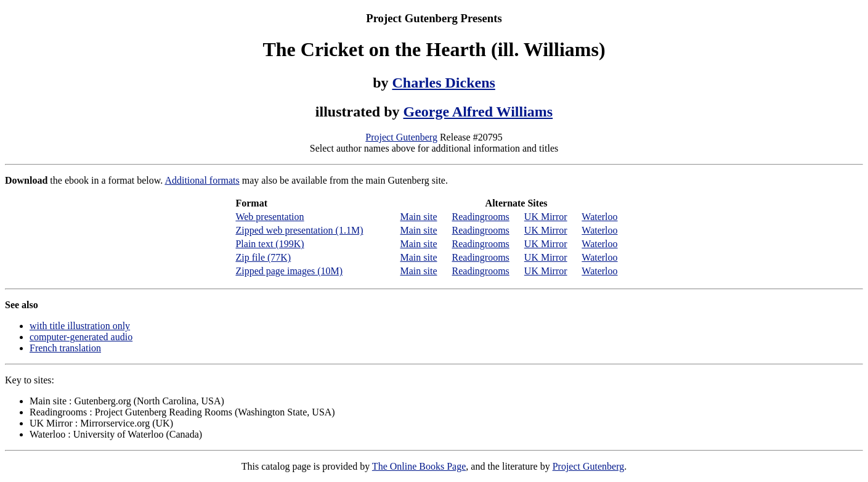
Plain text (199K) (270, 244)
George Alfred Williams (478, 112)
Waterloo (599, 217)
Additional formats (202, 180)
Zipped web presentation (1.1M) (299, 230)
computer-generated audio (81, 337)
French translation (65, 348)
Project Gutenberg (401, 137)
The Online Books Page (419, 466)
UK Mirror (546, 217)
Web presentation (270, 217)
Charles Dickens (444, 83)
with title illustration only (80, 326)
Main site (419, 217)
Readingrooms (481, 217)
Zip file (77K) (263, 257)
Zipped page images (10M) (289, 271)
